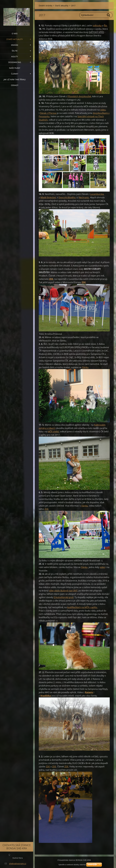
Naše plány (15, 68)
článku (85, 367)
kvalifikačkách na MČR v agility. (82, 607)
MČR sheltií (53, 432)
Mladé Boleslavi (48, 197)
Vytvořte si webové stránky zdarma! (72, 865)
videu (103, 110)
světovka (97, 26)
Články (15, 74)
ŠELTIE (15, 51)
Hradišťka (46, 696)
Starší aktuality (15, 39)
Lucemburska (97, 194)
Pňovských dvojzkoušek (79, 96)
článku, (85, 567)
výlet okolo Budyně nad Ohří (63, 591)
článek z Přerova (48, 113)
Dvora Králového (67, 197)
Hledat (109, 15)
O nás (15, 33)
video (102, 567)
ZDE (84, 282)
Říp (105, 26)
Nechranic (84, 197)
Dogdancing (15, 62)
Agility (15, 56)
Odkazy (15, 85)
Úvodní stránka (46, 6)
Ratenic (89, 692)
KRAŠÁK (15, 45)
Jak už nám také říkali (15, 79)
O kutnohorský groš (64, 597)
